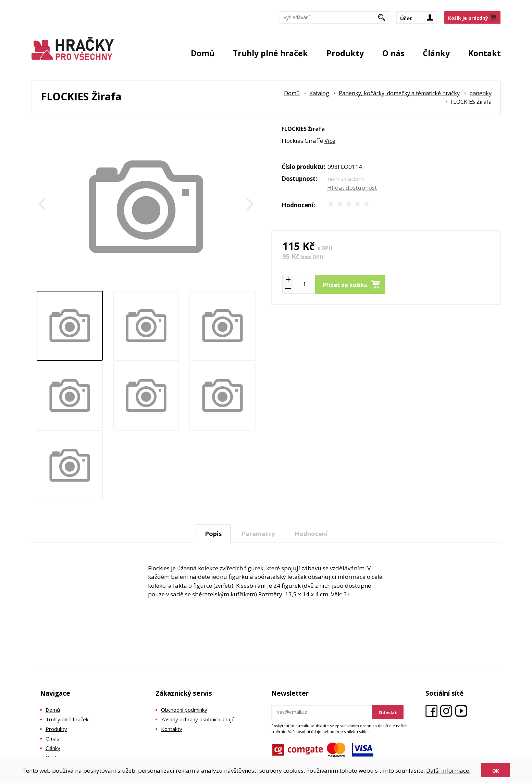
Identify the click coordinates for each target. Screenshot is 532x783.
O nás (393, 53)
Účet (406, 18)
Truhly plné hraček (270, 53)
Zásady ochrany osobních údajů (198, 719)
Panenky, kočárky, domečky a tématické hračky (399, 93)
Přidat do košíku (345, 285)
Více (330, 141)
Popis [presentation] (213, 534)
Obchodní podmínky (184, 710)
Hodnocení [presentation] (311, 534)
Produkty (345, 53)
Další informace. (448, 770)
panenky (480, 93)
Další (250, 204)
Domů (203, 53)
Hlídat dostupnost (352, 188)
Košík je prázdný (468, 18)
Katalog (319, 93)
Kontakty (172, 729)
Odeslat (388, 712)
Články (436, 53)
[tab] (213, 534)
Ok (496, 771)
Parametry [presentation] (258, 534)
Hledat (384, 20)
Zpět (42, 204)
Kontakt (485, 53)
